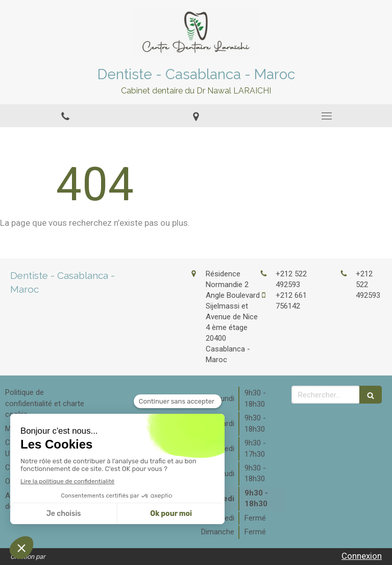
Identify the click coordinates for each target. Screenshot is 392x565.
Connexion (362, 556)
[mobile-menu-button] (327, 116)
